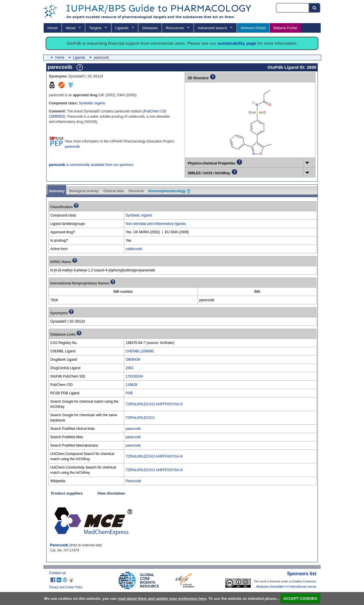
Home (52, 28)
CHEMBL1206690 (140, 351)
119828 (131, 385)
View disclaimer (111, 493)
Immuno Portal (253, 28)
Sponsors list (302, 574)
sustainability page (237, 43)
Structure (136, 191)
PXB (129, 393)
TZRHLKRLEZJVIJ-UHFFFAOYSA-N (154, 404)
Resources (175, 28)
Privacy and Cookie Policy (66, 587)
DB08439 (133, 360)
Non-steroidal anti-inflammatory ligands (156, 224)
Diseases (150, 28)
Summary (57, 191)
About (70, 28)
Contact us (57, 573)
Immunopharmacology (170, 191)
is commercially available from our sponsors (91, 165)
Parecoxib (133, 481)
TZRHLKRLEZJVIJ (140, 418)
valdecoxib (134, 249)
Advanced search (212, 28)
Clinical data (114, 191)
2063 (130, 368)
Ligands (122, 28)
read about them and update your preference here (162, 598)
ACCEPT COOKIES (300, 598)
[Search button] (315, 8)
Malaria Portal (285, 28)
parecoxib (72, 147)
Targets (95, 28)
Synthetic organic (92, 103)
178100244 (134, 376)
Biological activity (84, 191)
